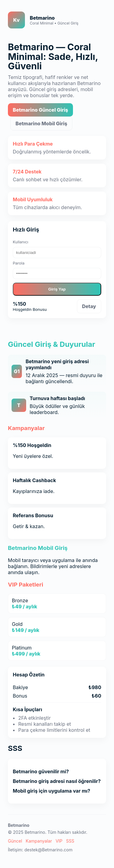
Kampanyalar (39, 841)
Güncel (15, 841)
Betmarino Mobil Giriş (41, 123)
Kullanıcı (21, 242)
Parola (19, 263)
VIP (59, 841)
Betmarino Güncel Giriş (40, 110)
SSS (70, 841)
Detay (89, 306)
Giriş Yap (57, 289)
